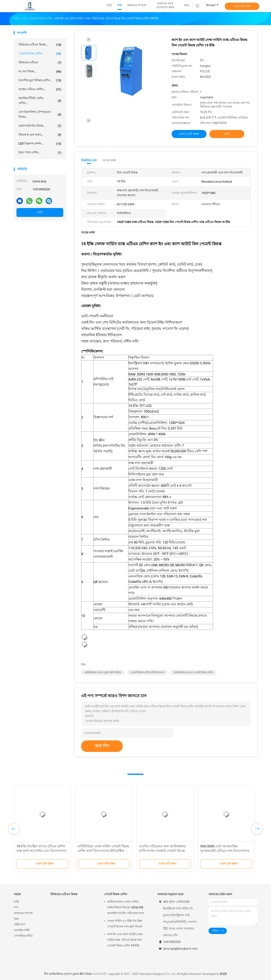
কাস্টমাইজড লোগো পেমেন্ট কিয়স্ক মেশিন (193, 672)
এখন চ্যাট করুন (242, 6)
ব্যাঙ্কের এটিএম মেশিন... (40, 89)
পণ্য (16, 907)
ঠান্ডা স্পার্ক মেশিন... (40, 153)
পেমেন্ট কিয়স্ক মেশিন (115, 894)
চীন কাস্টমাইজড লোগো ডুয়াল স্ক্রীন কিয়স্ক (68, 974)
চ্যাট (40, 212)
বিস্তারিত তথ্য (89, 160)
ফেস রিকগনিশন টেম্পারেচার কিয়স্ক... (40, 114)
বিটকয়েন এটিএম (40, 63)
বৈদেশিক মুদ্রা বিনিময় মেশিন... (40, 80)
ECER (223, 974)
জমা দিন (102, 746)
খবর (16, 919)
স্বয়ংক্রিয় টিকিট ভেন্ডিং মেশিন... (40, 101)
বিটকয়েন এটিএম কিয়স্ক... (40, 45)
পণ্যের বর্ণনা (109, 160)
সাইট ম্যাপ (20, 924)
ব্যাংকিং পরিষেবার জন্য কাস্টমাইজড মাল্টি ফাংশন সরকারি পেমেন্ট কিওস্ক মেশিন (162, 851)
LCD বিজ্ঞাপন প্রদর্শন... (40, 144)
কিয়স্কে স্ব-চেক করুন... (40, 135)
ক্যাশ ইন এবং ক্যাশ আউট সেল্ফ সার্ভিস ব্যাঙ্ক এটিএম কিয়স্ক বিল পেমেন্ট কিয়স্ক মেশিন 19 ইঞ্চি (125, 940)
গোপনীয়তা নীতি (23, 936)
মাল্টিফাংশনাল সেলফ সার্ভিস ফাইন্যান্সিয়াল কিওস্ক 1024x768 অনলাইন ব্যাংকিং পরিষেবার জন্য (126, 907)
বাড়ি (16, 902)
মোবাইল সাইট (22, 930)
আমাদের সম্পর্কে (23, 913)
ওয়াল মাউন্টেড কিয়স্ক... (40, 126)
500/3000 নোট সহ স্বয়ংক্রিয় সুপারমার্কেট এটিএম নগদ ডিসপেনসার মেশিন (225, 851)
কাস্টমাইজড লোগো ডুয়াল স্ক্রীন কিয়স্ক (103, 672)
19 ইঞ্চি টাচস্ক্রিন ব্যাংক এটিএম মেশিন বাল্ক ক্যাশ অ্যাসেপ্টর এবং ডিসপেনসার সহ (41, 851)
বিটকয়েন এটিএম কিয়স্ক (64, 894)
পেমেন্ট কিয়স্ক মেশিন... (40, 54)
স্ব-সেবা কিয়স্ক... (40, 72)
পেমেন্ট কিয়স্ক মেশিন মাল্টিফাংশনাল (147, 672)
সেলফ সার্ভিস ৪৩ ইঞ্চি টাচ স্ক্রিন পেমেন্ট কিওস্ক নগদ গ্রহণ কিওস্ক (125, 924)
